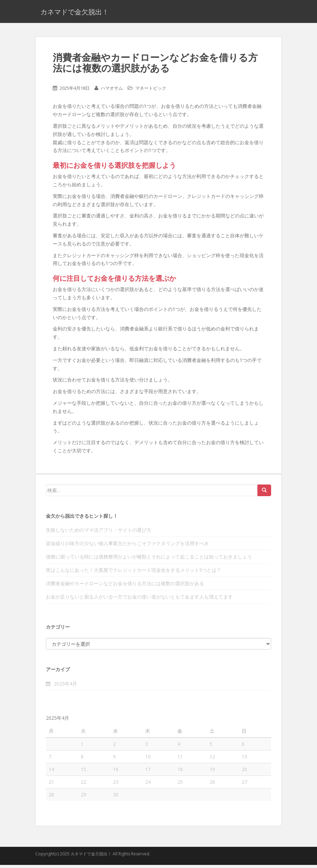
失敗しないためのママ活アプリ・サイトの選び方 (99, 533)
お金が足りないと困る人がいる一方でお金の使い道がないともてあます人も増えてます (139, 600)
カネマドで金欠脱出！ (75, 13)
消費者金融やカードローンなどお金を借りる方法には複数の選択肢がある (125, 586)
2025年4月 (65, 687)
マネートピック (151, 91)
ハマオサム (112, 91)
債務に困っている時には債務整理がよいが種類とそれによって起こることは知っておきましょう (149, 560)
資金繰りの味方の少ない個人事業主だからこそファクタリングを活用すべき (127, 546)
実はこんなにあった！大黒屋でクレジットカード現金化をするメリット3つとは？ (134, 573)
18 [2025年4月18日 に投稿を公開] (180, 772)
